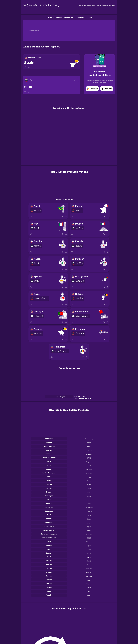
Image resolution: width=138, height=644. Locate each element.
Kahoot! (99, 6)
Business (105, 6)
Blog (94, 6)
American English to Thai (64, 18)
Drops (81, 6)
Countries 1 (80, 18)
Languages (88, 6)
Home (50, 18)
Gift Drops (112, 6)
